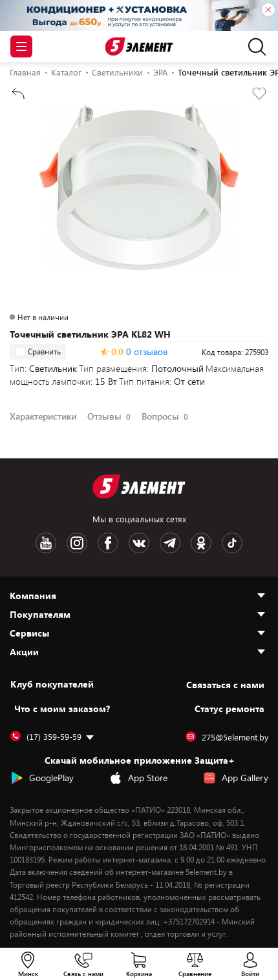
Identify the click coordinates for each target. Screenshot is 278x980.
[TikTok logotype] (232, 543)
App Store (138, 778)
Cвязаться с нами (225, 685)
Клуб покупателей (52, 684)
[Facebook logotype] (108, 543)
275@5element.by (227, 737)
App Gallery (236, 778)
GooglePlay (42, 778)
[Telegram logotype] (170, 543)
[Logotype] (139, 47)
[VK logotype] (139, 543)
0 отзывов (147, 352)
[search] (254, 46)
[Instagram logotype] (77, 543)
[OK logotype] (201, 543)
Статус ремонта (230, 709)
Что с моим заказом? (62, 709)
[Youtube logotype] (46, 543)
